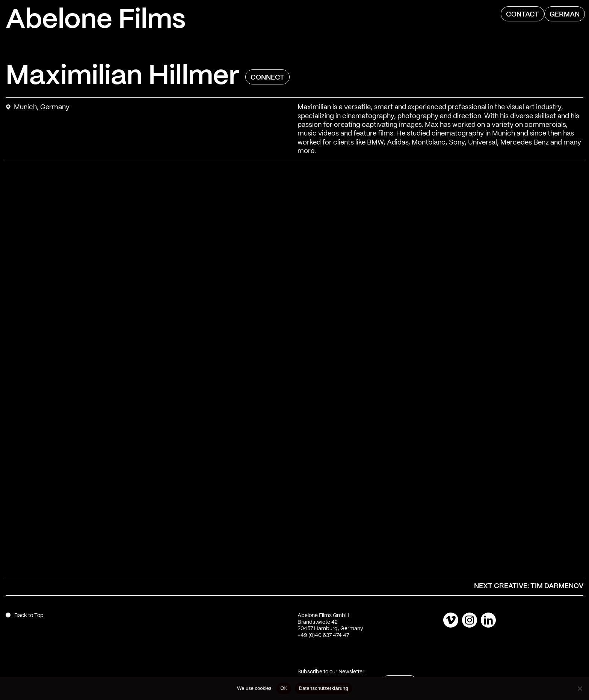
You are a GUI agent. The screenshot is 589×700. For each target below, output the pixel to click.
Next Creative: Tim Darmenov (529, 586)
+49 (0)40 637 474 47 (323, 635)
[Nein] (580, 688)
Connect (267, 78)
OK (284, 688)
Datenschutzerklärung (323, 688)
